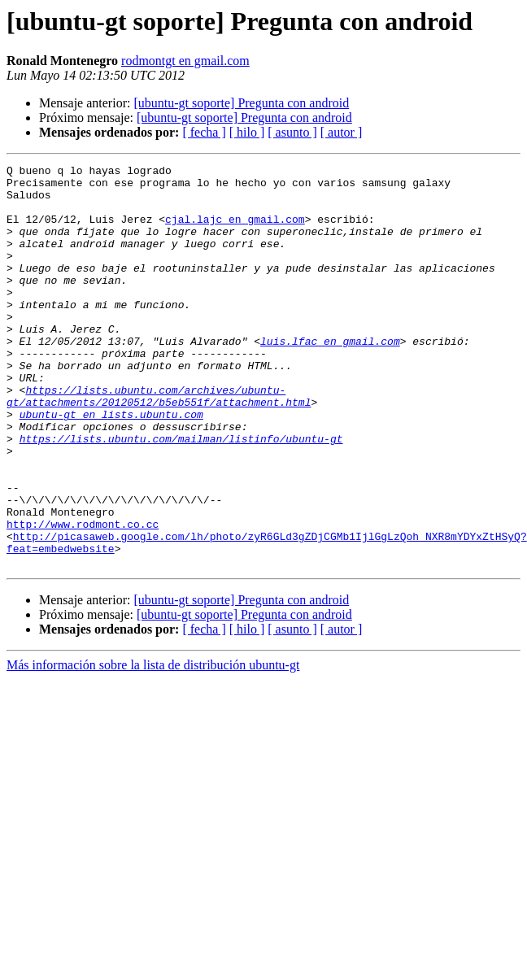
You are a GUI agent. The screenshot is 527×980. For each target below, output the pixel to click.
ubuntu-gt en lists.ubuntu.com (111, 465)
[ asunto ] (292, 132)
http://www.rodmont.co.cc (83, 597)
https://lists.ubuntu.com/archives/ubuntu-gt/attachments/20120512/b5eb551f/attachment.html (159, 443)
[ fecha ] (204, 132)
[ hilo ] (247, 132)
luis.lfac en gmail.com (330, 377)
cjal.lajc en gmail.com (235, 231)
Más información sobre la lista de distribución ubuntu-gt (153, 745)
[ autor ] (342, 132)
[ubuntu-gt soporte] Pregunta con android (241, 103)
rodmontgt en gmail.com (185, 61)
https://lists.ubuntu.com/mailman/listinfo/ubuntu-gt (181, 494)
